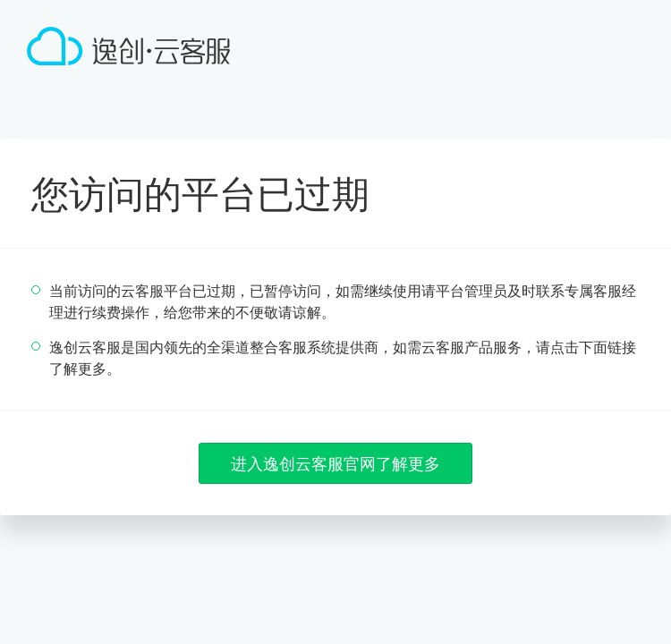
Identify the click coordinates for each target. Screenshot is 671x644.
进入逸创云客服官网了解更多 (335, 463)
